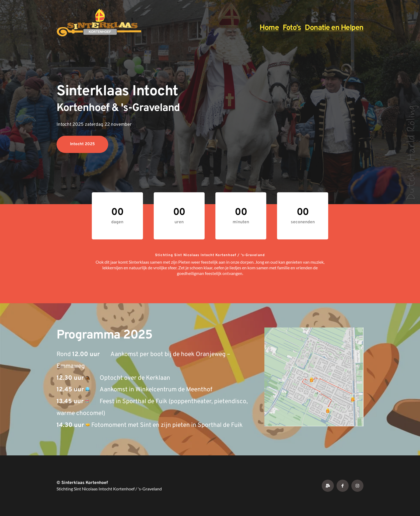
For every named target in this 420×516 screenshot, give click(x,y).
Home (269, 28)
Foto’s (292, 28)
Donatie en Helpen (334, 28)
